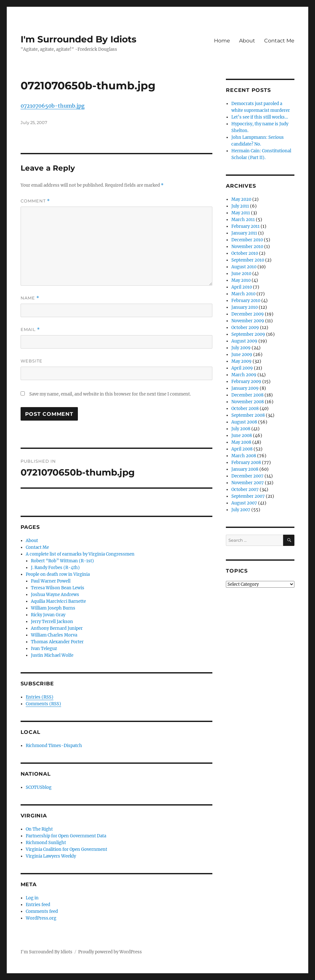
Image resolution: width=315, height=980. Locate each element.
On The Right (39, 829)
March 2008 (244, 456)
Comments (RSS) (43, 704)
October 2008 (245, 409)
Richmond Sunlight (46, 843)
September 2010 (248, 260)
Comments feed (42, 911)
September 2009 (248, 334)
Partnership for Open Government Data (66, 836)
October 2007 (245, 490)
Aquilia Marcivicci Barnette (58, 601)
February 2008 (246, 463)
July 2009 (241, 348)
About (247, 41)
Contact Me (279, 41)
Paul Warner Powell (51, 581)
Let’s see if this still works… (260, 117)
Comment (35, 201)
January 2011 (244, 233)
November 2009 (248, 321)
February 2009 (246, 382)
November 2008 (248, 402)
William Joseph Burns (53, 608)
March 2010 (243, 294)
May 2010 (241, 280)
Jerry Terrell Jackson (52, 622)
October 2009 (245, 328)
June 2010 (241, 274)
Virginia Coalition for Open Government (66, 849)
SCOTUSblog (39, 787)
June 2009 (242, 355)
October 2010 (245, 253)
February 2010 (246, 301)
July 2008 (241, 429)
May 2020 (241, 199)
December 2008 (247, 395)
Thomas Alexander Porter (57, 642)
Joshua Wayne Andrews (55, 595)
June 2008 (242, 436)
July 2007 (241, 510)
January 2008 (245, 469)
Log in (32, 898)
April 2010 (242, 287)
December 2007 (247, 476)
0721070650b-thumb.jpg (53, 106)
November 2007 (248, 483)
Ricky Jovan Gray (48, 615)
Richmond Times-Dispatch (54, 746)
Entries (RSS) (40, 697)
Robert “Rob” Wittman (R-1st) (62, 561)
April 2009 (242, 368)
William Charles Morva (54, 635)
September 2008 (248, 415)
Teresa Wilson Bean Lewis (58, 588)
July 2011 (240, 206)
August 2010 (244, 267)
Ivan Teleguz (44, 649)
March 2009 (244, 375)
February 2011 (246, 226)
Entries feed (38, 905)
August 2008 (244, 422)
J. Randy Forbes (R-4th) (55, 568)
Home (222, 41)
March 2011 (243, 220)
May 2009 (241, 361)
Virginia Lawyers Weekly (51, 856)
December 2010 (247, 240)
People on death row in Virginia (58, 574)
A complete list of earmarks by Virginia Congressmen (80, 554)
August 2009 (244, 341)
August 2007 (244, 503)
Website (32, 361)
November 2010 (247, 247)
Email (30, 330)
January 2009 (245, 388)
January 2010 (245, 307)
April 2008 (242, 449)
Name (30, 298)
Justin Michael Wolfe (52, 655)
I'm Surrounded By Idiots (79, 39)
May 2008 (241, 442)
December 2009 (248, 314)
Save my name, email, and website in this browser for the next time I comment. (110, 394)
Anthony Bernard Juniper (57, 628)
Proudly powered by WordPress (110, 952)
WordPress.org (41, 918)
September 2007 (248, 496)
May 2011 (241, 213)
